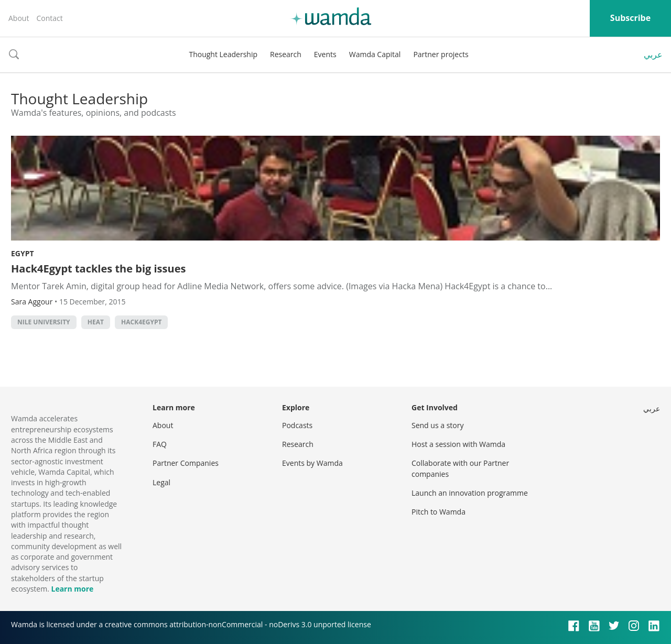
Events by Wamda (312, 463)
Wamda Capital (375, 54)
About (19, 18)
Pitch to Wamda (439, 512)
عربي (653, 54)
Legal (161, 482)
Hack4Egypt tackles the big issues (98, 269)
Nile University (44, 322)
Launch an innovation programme (470, 493)
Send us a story (437, 425)
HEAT (96, 322)
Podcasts (297, 425)
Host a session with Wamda (458, 444)
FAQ (160, 444)
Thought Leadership (223, 54)
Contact (49, 18)
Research (286, 54)
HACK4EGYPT (141, 322)
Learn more (72, 589)
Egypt (23, 253)
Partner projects (441, 54)
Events (325, 54)
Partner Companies (186, 463)
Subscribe (630, 18)
